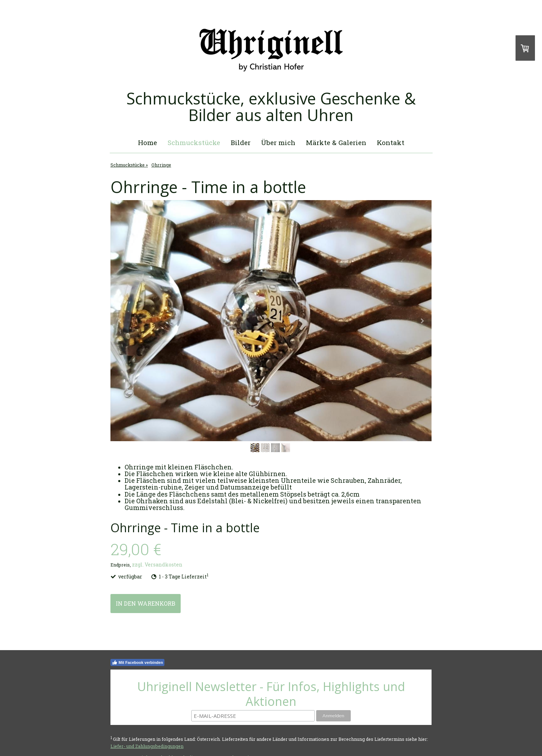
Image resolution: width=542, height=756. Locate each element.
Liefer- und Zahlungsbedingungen (147, 746)
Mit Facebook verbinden (137, 662)
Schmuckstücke (194, 142)
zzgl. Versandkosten (157, 565)
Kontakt (391, 142)
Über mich (278, 142)
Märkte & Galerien (336, 142)
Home (147, 142)
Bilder (241, 142)
